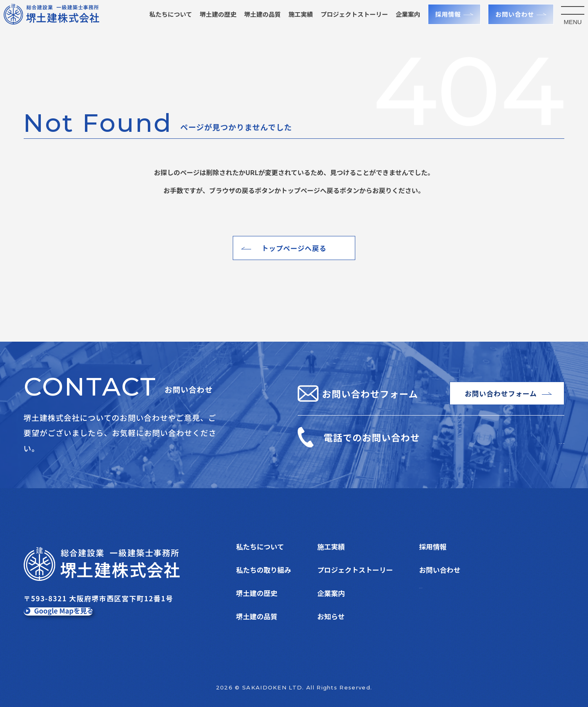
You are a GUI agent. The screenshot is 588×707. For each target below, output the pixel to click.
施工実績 (293, 22)
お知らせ (331, 616)
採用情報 (440, 22)
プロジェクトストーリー (355, 570)
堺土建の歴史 (210, 22)
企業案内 (400, 22)
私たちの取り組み (264, 570)
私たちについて (163, 22)
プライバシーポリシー (453, 593)
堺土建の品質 (255, 22)
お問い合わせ (507, 22)
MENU (565, 30)
